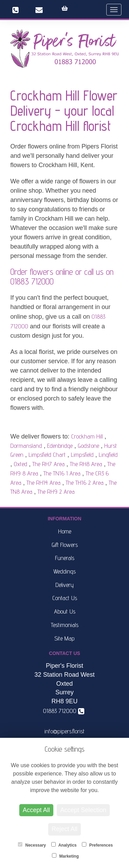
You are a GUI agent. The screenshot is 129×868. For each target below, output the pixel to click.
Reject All (64, 829)
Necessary (32, 845)
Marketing (65, 856)
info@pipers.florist (64, 731)
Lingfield (108, 455)
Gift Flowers (65, 545)
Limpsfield (82, 455)
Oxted (20, 464)
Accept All (36, 810)
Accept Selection (83, 810)
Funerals (65, 558)
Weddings (64, 571)
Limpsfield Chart (47, 455)
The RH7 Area (49, 464)
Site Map (64, 638)
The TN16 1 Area (62, 473)
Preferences (97, 845)
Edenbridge (60, 446)
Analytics (64, 845)
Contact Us (65, 598)
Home (65, 531)
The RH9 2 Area (56, 491)
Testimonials (65, 625)
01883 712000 (32, 281)
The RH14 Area (44, 483)
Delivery (64, 585)
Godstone (88, 446)
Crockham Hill (87, 436)
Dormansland (26, 446)
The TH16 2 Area (85, 483)
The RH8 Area (86, 464)
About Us (65, 611)
